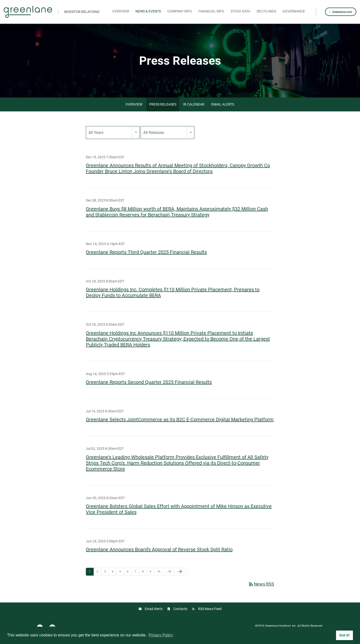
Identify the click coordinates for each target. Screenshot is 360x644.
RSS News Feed (210, 609)
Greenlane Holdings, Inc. (281, 626)
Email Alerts (223, 104)
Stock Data (240, 11)
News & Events (148, 11)
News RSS (261, 584)
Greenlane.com (342, 12)
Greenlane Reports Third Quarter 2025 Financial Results (146, 252)
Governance (294, 11)
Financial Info (211, 11)
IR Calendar (194, 104)
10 (159, 572)
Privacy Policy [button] (161, 635)
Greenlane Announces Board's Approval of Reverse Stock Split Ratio (159, 549)
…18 (169, 572)
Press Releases (163, 104)
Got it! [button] (344, 635)
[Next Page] (180, 572)
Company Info (180, 11)
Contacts (180, 609)
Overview (121, 11)
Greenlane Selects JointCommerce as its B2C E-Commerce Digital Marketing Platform (180, 419)
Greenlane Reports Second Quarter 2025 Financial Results (149, 382)
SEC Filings (266, 11)
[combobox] (113, 133)
